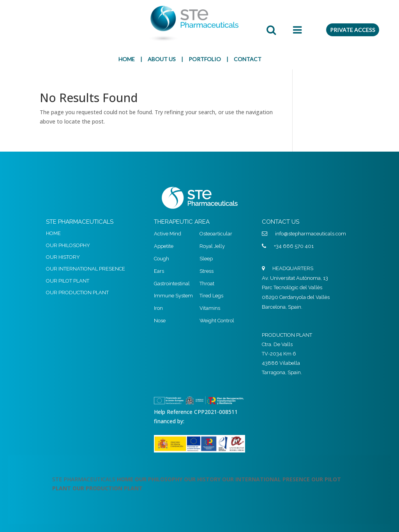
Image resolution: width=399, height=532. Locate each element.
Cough (162, 259)
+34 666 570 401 (294, 246)
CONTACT (248, 59)
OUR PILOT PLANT (68, 281)
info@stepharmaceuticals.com (311, 234)
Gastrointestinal (172, 284)
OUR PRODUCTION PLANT (77, 293)
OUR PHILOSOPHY (68, 245)
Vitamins (210, 308)
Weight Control (217, 321)
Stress (207, 271)
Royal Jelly (212, 246)
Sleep (206, 259)
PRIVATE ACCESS (353, 30)
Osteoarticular (216, 234)
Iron (158, 308)
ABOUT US (162, 59)
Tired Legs (211, 296)
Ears (159, 271)
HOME (127, 59)
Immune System (173, 296)
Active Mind (168, 234)
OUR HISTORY (63, 257)
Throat (207, 284)
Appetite (164, 246)
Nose (160, 321)
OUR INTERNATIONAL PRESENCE (86, 269)
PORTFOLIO (205, 59)
